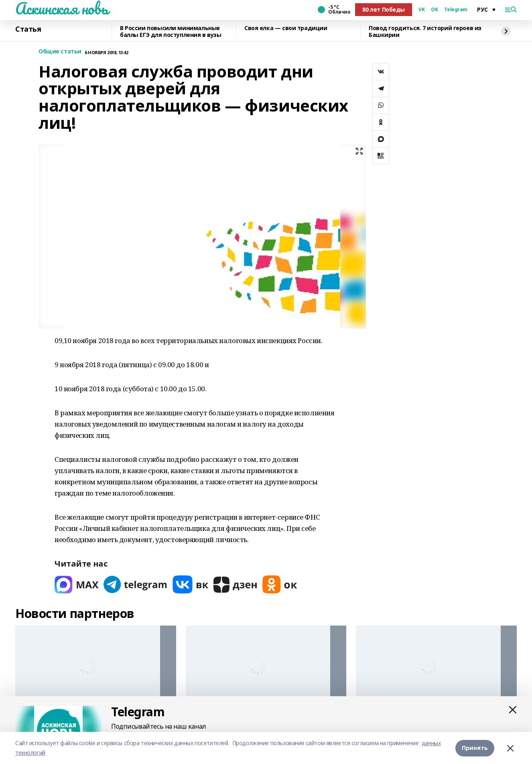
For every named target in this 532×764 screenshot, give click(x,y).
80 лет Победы (384, 9)
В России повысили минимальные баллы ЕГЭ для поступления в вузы (171, 31)
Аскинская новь (62, 8)
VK (421, 10)
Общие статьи (60, 52)
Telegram (456, 10)
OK (434, 10)
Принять (475, 748)
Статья (28, 29)
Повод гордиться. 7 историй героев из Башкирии (425, 31)
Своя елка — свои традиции (286, 28)
